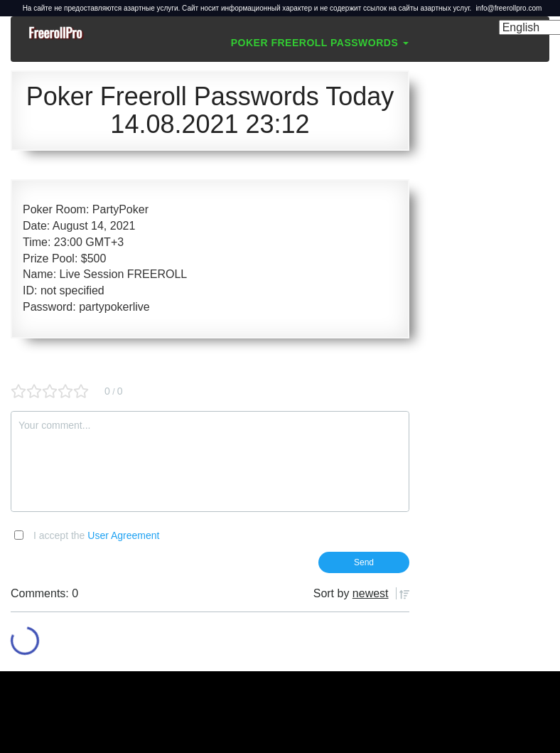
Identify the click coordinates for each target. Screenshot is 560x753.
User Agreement (123, 535)
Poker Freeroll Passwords (320, 43)
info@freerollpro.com (508, 8)
